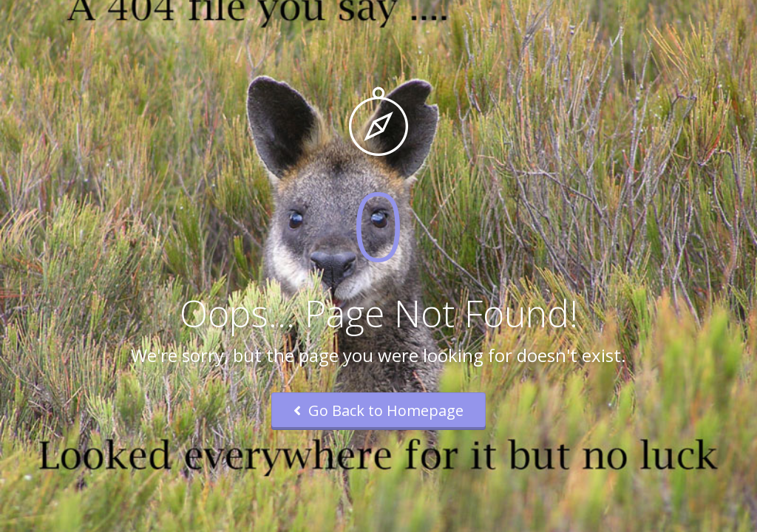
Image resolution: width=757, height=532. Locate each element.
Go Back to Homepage (378, 410)
